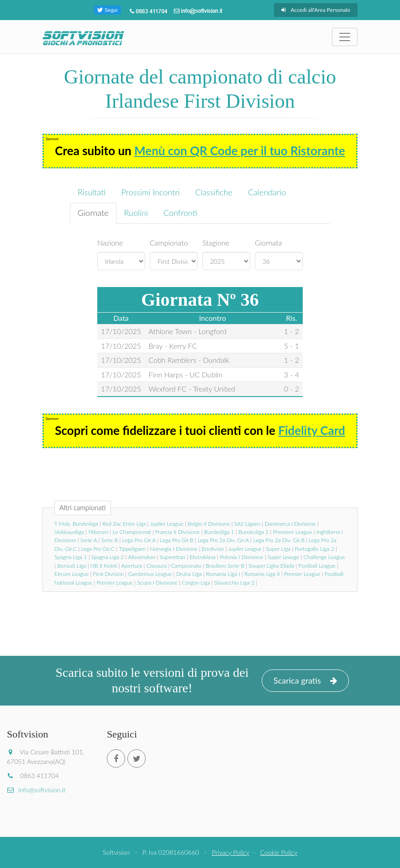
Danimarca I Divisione (290, 524)
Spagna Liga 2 (108, 557)
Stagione (216, 243)
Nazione (110, 243)
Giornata (268, 243)
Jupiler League (166, 524)
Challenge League (324, 557)
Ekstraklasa (203, 557)
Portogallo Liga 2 (315, 549)
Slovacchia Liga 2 (234, 583)
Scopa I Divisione (157, 583)
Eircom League (71, 574)
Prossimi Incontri (151, 192)
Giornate (93, 213)
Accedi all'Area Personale (316, 10)
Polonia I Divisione (241, 557)
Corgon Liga (196, 583)
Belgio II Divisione (209, 524)
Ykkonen (98, 532)
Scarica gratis (305, 681)
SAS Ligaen (247, 524)
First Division (108, 574)
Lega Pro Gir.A (139, 540)
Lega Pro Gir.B (176, 540)
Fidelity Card (312, 430)
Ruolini (136, 213)
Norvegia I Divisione (174, 549)
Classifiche (214, 192)
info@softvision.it (36, 790)
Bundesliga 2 (253, 532)
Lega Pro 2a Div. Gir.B (279, 540)
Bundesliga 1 (219, 532)
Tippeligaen (132, 549)
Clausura (157, 566)
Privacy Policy (231, 852)
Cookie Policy (279, 852)
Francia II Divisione (177, 532)
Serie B (110, 540)
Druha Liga (189, 574)
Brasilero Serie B (225, 566)
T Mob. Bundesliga (76, 524)
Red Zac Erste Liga (124, 524)
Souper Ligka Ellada (271, 566)
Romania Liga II (262, 574)
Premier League (302, 574)
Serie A (89, 540)
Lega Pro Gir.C (98, 549)
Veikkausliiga (69, 532)
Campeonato (186, 566)
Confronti (180, 213)
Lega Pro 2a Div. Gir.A (223, 540)
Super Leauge (283, 557)
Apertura (132, 566)
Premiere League (293, 532)
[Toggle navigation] (345, 37)
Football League (317, 566)
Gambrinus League (150, 574)
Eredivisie (213, 549)
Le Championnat (132, 532)
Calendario (267, 192)
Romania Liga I (223, 574)
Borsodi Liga (71, 566)
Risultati (92, 192)
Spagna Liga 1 (71, 557)
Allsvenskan (142, 557)
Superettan (173, 557)
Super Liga (278, 549)
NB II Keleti (104, 566)
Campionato (169, 243)
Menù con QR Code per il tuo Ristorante (240, 151)
